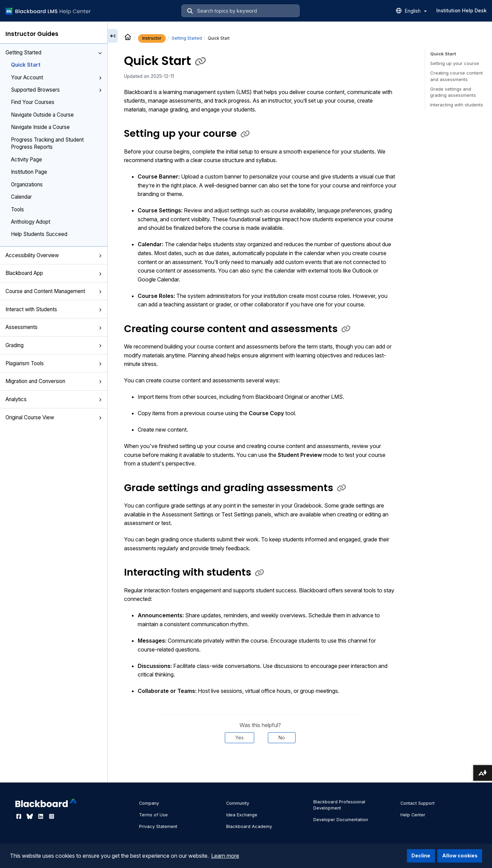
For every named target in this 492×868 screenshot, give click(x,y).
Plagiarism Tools (54, 363)
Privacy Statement (158, 826)
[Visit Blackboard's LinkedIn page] (41, 816)
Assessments (54, 327)
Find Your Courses (33, 102)
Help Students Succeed (39, 234)
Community (238, 803)
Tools (17, 209)
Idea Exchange (242, 815)
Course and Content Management (54, 291)
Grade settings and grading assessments (453, 92)
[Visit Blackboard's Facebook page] (19, 816)
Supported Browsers (56, 90)
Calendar (21, 197)
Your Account (56, 77)
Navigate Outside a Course (42, 115)
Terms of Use (153, 815)
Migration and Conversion (54, 381)
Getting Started (54, 52)
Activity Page (26, 160)
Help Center (413, 815)
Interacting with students (457, 105)
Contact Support (418, 803)
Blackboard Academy (249, 826)
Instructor (152, 38)
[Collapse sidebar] (113, 36)
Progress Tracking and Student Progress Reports (47, 143)
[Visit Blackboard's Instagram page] (52, 816)
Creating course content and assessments (456, 76)
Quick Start (26, 65)
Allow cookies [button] (460, 856)
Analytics (54, 399)
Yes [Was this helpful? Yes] (240, 738)
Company (149, 803)
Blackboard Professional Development (339, 805)
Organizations (27, 185)
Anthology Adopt (31, 222)
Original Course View (54, 417)
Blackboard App (54, 273)
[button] (100, 53)
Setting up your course (455, 63)
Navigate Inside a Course (40, 127)
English (416, 11)
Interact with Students (54, 309)
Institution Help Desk (461, 10)
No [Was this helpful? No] (282, 738)
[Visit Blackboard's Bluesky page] (30, 816)
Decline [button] (421, 856)
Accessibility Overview (54, 255)
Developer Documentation (341, 820)
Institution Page (29, 172)
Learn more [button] (225, 856)
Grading (54, 345)
